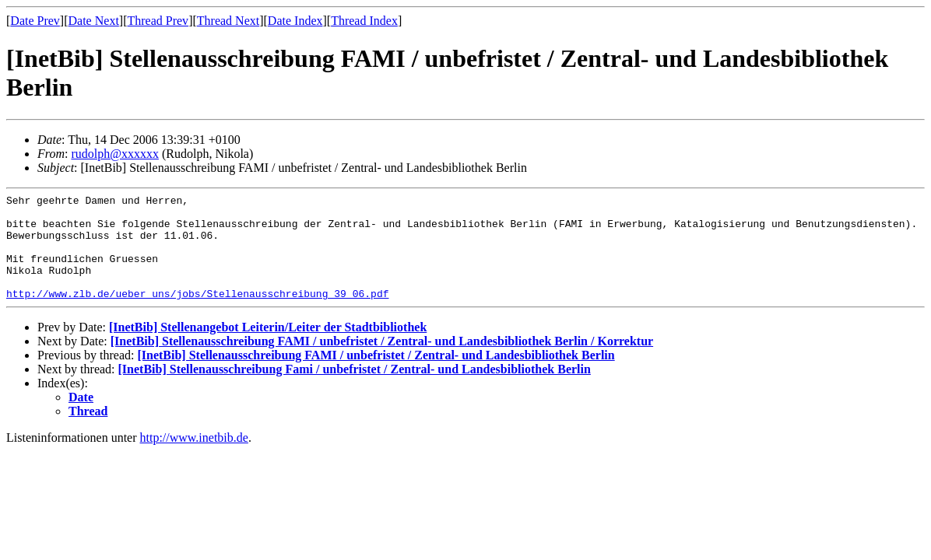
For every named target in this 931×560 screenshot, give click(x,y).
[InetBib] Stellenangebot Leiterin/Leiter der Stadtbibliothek (268, 348)
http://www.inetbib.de (194, 458)
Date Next (94, 21)
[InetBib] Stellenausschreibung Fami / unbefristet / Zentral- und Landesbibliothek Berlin (355, 390)
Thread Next (228, 21)
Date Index (295, 21)
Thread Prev (158, 21)
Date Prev (35, 21)
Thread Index (364, 21)
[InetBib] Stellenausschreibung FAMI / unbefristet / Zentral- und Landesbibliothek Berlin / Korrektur (382, 362)
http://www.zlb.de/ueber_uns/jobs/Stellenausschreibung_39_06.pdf (197, 314)
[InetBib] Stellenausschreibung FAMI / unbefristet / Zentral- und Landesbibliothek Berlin (376, 376)
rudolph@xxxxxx (115, 154)
